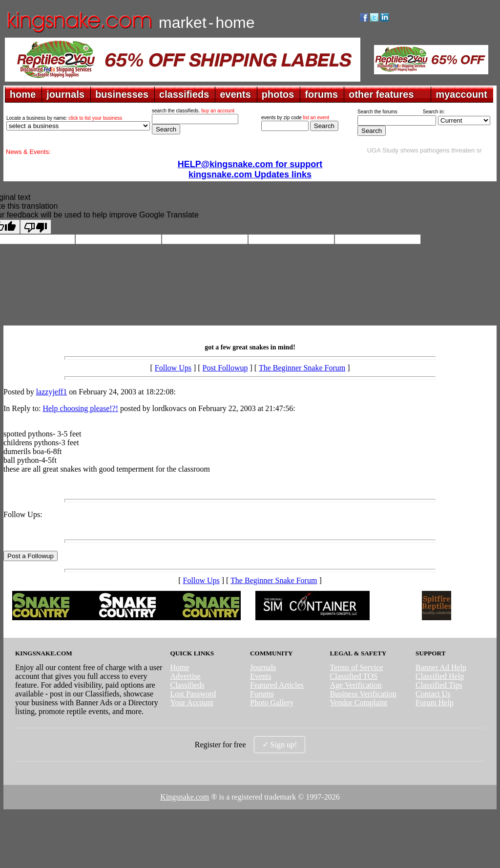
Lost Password (193, 694)
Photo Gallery (272, 703)
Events (261, 676)
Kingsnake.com (185, 797)
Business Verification (363, 694)
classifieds (184, 94)
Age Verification (356, 685)
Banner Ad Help (441, 667)
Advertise (185, 676)
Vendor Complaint (359, 703)
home (23, 94)
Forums (262, 694)
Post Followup (225, 368)
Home (179, 667)
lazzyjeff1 (52, 392)
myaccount (461, 94)
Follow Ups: (23, 514)
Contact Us (433, 694)
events (235, 94)
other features (381, 94)
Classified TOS (354, 676)
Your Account (192, 703)
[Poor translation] (36, 227)
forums (321, 94)
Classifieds (187, 685)
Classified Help (440, 676)
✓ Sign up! (280, 745)
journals (65, 94)
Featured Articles (277, 685)
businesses (122, 94)
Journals (263, 667)
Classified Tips (439, 685)
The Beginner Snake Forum (302, 368)
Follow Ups (173, 368)
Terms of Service (357, 667)
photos (278, 94)
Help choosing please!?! (80, 408)
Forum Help (435, 703)
